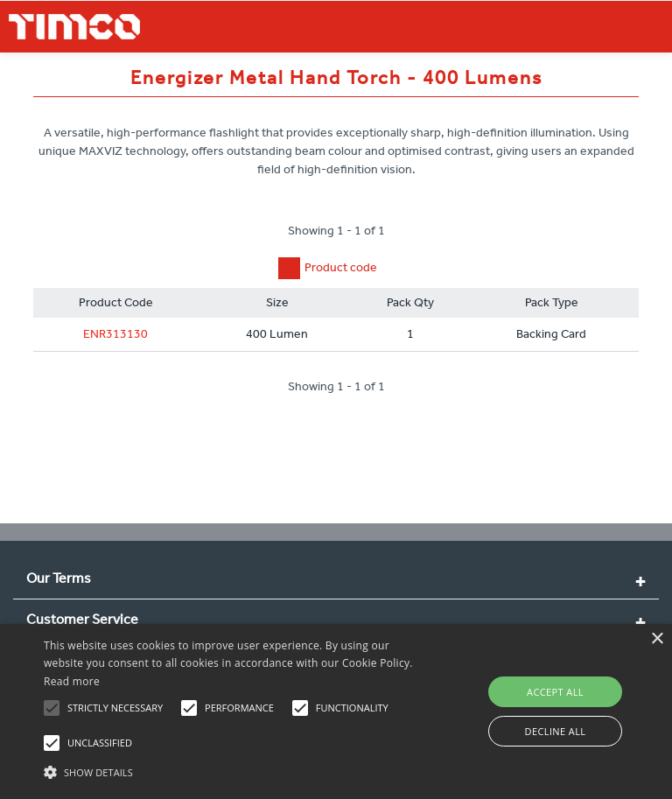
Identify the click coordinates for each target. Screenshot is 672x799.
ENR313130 (115, 334)
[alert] (336, 711)
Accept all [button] (555, 692)
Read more (72, 681)
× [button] (657, 639)
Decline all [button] (556, 731)
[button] (234, 770)
